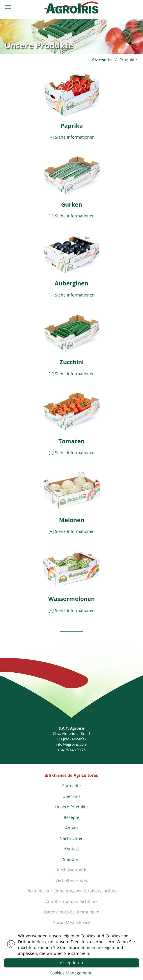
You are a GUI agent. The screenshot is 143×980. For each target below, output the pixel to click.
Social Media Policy (72, 922)
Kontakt (72, 849)
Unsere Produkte (71, 807)
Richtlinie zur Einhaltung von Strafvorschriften (72, 891)
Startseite (102, 60)
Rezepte (71, 817)
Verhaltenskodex (72, 880)
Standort (71, 859)
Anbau (71, 828)
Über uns (71, 796)
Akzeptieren (71, 963)
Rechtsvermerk (71, 870)
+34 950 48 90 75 (71, 750)
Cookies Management (71, 973)
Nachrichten (72, 838)
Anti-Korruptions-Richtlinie (71, 901)
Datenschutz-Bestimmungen (72, 912)
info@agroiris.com (71, 744)
